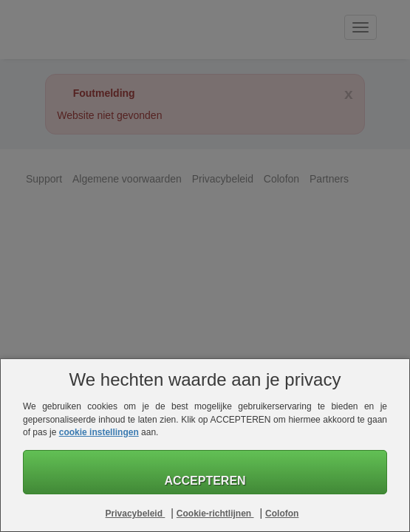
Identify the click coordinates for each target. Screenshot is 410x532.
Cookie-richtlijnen (215, 514)
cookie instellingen (99, 432)
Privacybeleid (136, 514)
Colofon (282, 514)
